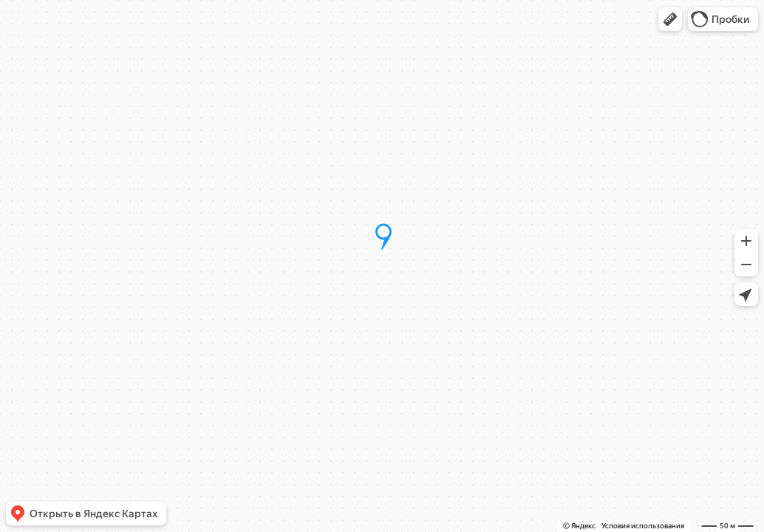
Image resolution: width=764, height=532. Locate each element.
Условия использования (643, 526)
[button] (670, 19)
